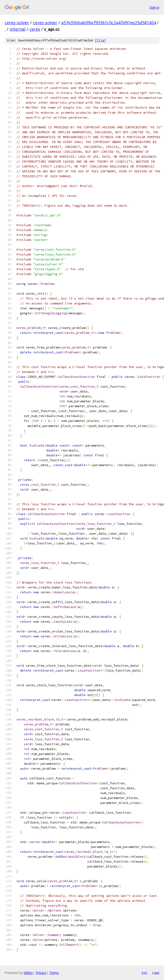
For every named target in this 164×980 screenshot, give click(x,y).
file (100, 40)
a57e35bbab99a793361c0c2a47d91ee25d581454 (109, 23)
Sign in (154, 7)
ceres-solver (17, 23)
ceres (35, 29)
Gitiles (28, 973)
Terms (54, 973)
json (156, 973)
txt (144, 973)
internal (18, 29)
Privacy (41, 973)
